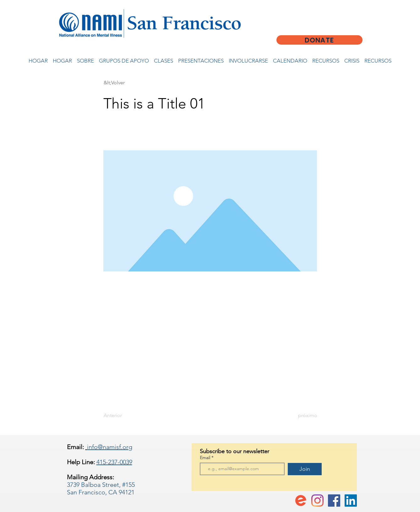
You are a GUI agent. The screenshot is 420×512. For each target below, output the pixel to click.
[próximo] (302, 415)
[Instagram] (317, 501)
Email (206, 458)
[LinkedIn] (351, 501)
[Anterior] (124, 415)
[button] (124, 83)
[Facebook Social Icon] (334, 501)
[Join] (305, 469)
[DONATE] (319, 40)
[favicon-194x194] (301, 501)
